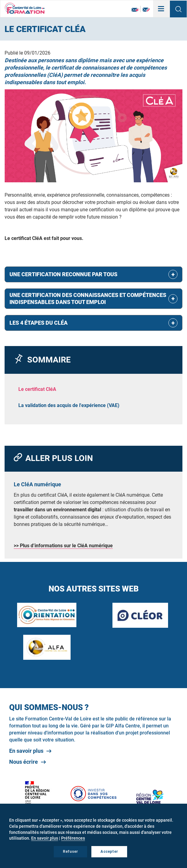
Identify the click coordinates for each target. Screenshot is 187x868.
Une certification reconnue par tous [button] (63, 274)
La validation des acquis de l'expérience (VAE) (69, 405)
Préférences (73, 838)
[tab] (94, 274)
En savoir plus (26, 751)
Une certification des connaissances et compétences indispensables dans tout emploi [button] (88, 298)
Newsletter (136, 10)
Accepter (109, 852)
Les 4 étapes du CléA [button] (38, 323)
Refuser (70, 852)
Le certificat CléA (37, 389)
